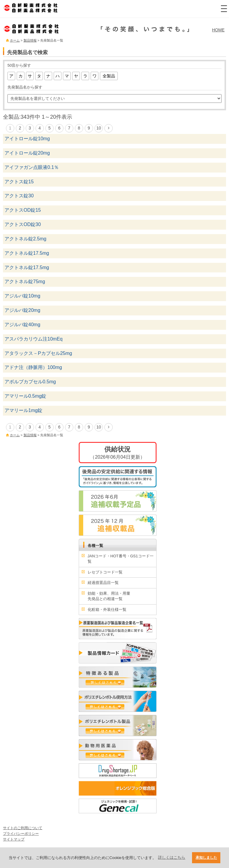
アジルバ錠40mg (22, 325)
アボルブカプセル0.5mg (30, 382)
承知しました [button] (206, 857)
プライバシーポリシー (21, 834)
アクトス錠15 (19, 182)
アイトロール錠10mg (27, 139)
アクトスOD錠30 (23, 224)
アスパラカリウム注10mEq (34, 339)
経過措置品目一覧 (103, 583)
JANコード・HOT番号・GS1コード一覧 (121, 559)
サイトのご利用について (23, 828)
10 (99, 128)
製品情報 (30, 40)
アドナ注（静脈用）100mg (33, 367)
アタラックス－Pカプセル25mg (38, 353)
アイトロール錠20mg (27, 153)
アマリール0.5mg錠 (25, 396)
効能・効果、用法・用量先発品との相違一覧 (109, 596)
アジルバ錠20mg (22, 310)
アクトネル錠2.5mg (25, 239)
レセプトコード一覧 (105, 572)
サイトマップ (14, 839)
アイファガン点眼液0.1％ (32, 167)
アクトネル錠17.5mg (27, 253)
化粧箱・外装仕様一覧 (107, 610)
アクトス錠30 (19, 196)
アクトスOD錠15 (23, 210)
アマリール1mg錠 (23, 410)
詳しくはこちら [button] (172, 857)
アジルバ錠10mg (22, 296)
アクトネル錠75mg (25, 282)
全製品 (109, 76)
